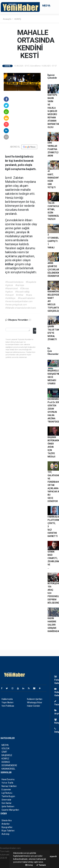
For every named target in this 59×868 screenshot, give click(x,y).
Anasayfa (7, 19)
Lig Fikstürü (7, 793)
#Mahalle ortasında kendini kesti (21, 308)
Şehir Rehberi (8, 806)
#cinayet (9, 295)
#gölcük (9, 285)
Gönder (35, 331)
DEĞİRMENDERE (9, 765)
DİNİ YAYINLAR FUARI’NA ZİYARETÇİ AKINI (53, 149)
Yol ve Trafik (7, 783)
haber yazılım (6, 864)
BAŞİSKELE (7, 755)
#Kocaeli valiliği (22, 292)
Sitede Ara (7, 820)
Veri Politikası (8, 706)
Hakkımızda (7, 699)
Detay (29, 865)
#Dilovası (24, 288)
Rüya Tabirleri (8, 831)
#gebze (9, 292)
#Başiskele (31, 282)
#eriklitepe (10, 298)
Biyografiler (7, 827)
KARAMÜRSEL (8, 769)
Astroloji (5, 834)
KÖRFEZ (5, 759)
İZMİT (4, 752)
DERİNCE (6, 762)
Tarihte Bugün (8, 796)
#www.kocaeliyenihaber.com (19, 301)
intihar (10, 264)
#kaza (29, 295)
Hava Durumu (8, 779)
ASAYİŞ (18, 19)
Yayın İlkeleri (7, 702)
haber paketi (6, 861)
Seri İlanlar (7, 803)
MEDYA (46, 6)
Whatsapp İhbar (35, 702)
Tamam (41, 865)
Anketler (6, 824)
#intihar (20, 295)
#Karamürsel (12, 288)
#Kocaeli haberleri (26, 298)
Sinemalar (6, 800)
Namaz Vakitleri (9, 786)
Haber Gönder (34, 706)
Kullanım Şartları (35, 699)
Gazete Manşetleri (10, 810)
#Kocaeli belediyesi (14, 282)
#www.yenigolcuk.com (16, 305)
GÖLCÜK (5, 748)
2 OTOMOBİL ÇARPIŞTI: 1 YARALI (53, 241)
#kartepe (20, 285)
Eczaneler (6, 790)
